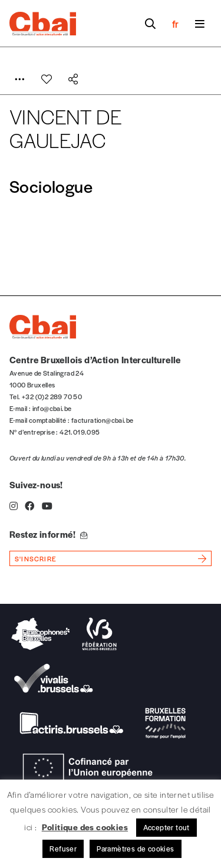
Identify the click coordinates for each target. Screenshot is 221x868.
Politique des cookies (85, 827)
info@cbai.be (52, 408)
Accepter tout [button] (166, 827)
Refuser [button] (63, 849)
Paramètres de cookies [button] (135, 849)
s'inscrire (36, 558)
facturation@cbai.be (103, 420)
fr (175, 24)
